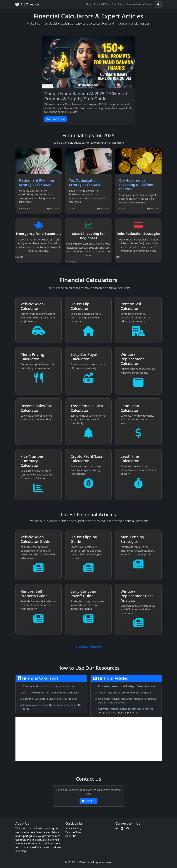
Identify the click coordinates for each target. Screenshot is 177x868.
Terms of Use (73, 832)
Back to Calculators (88, 647)
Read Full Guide (56, 119)
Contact (148, 4)
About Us (71, 836)
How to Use (134, 4)
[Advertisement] (89, 739)
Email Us (88, 801)
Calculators (118, 4)
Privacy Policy (73, 828)
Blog (88, 4)
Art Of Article (27, 4)
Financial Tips (101, 4)
